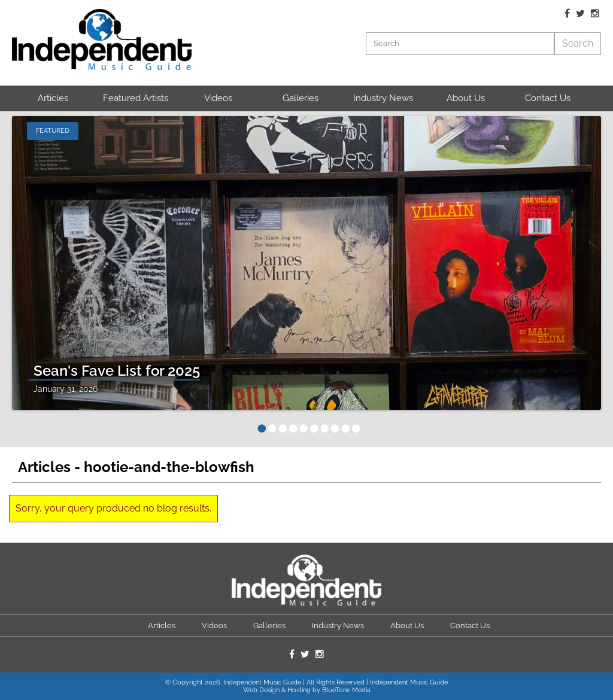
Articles (53, 98)
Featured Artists (136, 98)
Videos (218, 98)
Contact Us (548, 98)
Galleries (301, 98)
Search (578, 43)
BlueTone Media (346, 690)
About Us (466, 98)
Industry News (383, 98)
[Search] (460, 44)
